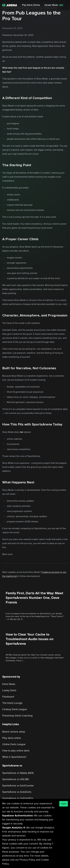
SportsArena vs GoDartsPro (18, 798)
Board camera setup (14, 732)
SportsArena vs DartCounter (18, 786)
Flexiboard (8, 697)
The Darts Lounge (12, 703)
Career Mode (54, 5)
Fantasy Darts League (15, 709)
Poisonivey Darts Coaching (17, 716)
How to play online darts (16, 751)
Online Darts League (14, 744)
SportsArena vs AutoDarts (17, 792)
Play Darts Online (31, 5)
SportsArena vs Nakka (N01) (18, 773)
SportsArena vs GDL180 (16, 779)
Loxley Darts (9, 690)
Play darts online (12, 738)
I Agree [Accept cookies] (64, 804)
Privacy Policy (27, 860)
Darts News (9, 684)
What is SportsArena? (14, 757)
